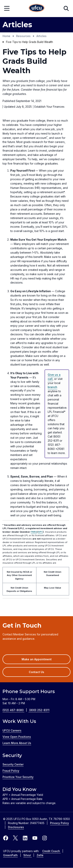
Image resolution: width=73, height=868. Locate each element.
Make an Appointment (42, 661)
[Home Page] (37, 9)
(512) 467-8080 (16, 710)
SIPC (40, 532)
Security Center (13, 764)
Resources (23, 36)
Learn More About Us (17, 743)
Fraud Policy (11, 771)
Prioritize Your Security (18, 777)
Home (6, 36)
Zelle (40, 855)
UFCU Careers (12, 730)
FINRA (34, 532)
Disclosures (16, 827)
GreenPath (10, 855)
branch (52, 387)
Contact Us (36, 672)
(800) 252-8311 (39, 710)
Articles (41, 36)
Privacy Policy (59, 823)
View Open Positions (17, 737)
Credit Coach (51, 851)
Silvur (28, 855)
